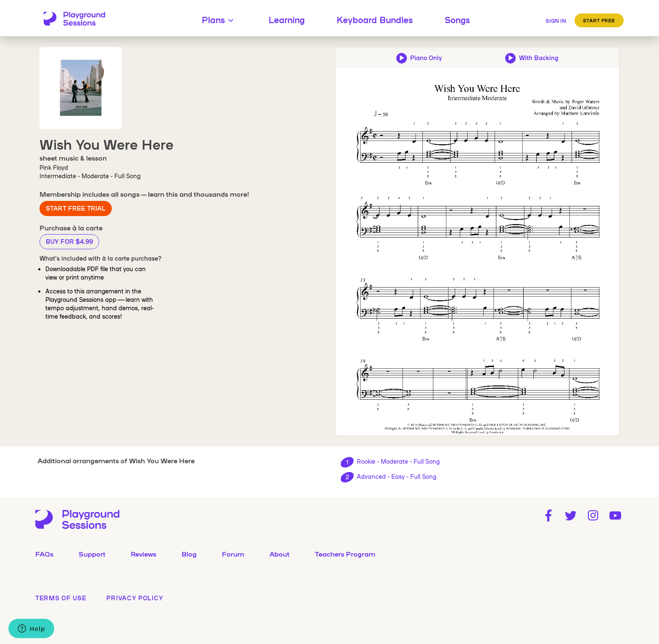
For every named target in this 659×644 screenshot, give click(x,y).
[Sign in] (556, 19)
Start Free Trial (76, 208)
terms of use (61, 598)
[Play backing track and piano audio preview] (532, 58)
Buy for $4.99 (69, 241)
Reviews (144, 554)
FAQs (44, 554)
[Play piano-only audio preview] (419, 58)
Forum (233, 554)
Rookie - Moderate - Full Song (398, 461)
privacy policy (135, 598)
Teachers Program (345, 554)
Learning (287, 19)
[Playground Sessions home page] (74, 19)
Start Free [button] (599, 20)
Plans (219, 19)
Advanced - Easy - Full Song (397, 476)
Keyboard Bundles (375, 19)
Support (92, 554)
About (279, 554)
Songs (457, 19)
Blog (189, 554)
